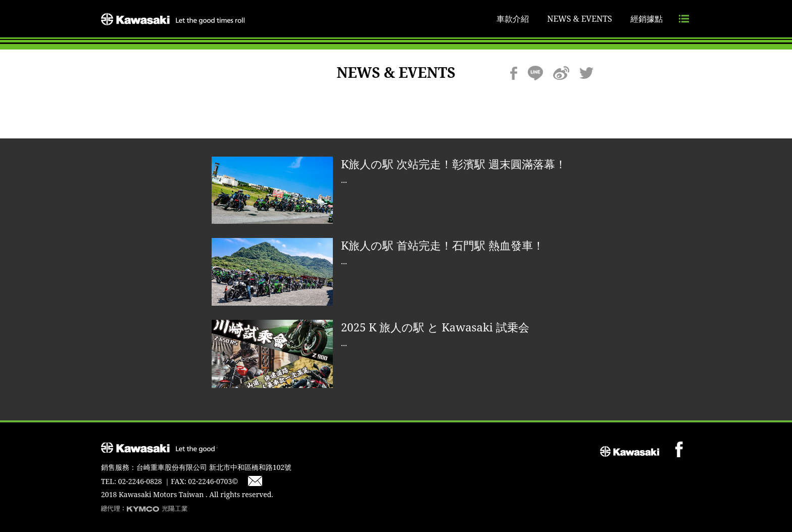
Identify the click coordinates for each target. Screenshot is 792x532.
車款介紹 (513, 19)
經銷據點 (647, 19)
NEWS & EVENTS (580, 19)
